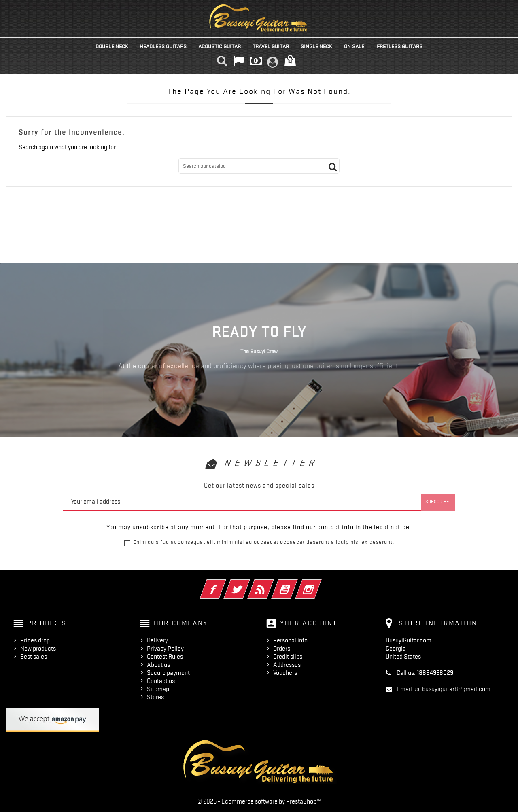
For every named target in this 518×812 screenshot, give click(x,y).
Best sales (34, 657)
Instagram (320, 584)
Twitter (248, 584)
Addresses (287, 665)
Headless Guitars (163, 46)
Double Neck (112, 46)
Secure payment (168, 673)
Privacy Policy (165, 649)
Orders (282, 649)
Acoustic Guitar (220, 46)
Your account (309, 623)
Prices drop (35, 640)
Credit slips (288, 657)
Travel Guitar (271, 46)
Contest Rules (165, 657)
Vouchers (285, 673)
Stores (155, 697)
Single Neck (316, 46)
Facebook (224, 584)
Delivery (157, 640)
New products (38, 649)
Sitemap (158, 689)
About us (158, 665)
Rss (272, 584)
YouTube (296, 584)
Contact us (161, 681)
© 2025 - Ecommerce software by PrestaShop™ (259, 801)
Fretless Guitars (400, 46)
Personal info (290, 640)
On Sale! (355, 46)
